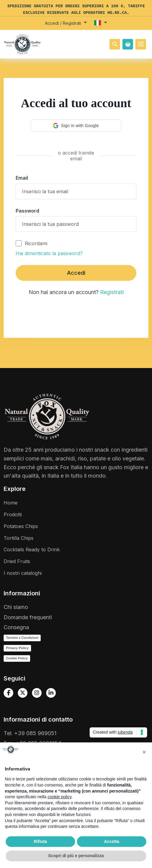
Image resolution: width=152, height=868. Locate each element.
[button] (66, 23)
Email (22, 178)
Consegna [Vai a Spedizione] (16, 627)
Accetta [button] (112, 841)
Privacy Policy (17, 648)
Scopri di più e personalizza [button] (76, 856)
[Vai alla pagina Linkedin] (51, 693)
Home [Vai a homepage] (11, 503)
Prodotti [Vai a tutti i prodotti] (13, 514)
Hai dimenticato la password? (49, 253)
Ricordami (32, 243)
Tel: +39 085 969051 (30, 733)
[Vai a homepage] (22, 46)
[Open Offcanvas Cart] (128, 44)
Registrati (112, 292)
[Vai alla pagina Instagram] (37, 693)
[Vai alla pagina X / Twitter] (23, 693)
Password (27, 211)
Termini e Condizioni (22, 638)
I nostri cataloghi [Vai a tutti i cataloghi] (23, 573)
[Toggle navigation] (141, 44)
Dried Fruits (17, 561)
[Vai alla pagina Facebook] (8, 693)
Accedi (76, 273)
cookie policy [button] (60, 797)
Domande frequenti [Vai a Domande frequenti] (28, 617)
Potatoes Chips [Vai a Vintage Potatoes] (21, 526)
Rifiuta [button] (40, 841)
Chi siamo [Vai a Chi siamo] (16, 607)
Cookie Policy (17, 658)
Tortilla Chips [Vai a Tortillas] (19, 538)
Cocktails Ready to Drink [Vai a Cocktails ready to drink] (32, 549)
